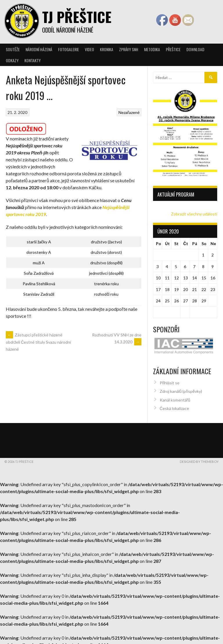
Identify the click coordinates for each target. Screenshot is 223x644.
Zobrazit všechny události (194, 214)
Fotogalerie (69, 49)
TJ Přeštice (77, 17)
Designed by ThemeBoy (199, 460)
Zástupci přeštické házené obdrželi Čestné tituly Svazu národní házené (38, 342)
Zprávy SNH (129, 49)
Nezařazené (129, 112)
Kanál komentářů (175, 398)
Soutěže (13, 49)
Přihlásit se (170, 381)
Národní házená (39, 49)
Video (89, 49)
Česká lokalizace (174, 406)
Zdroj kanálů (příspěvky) (181, 389)
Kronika (107, 49)
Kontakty (33, 60)
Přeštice (173, 49)
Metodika (152, 49)
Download (195, 49)
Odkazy (12, 60)
